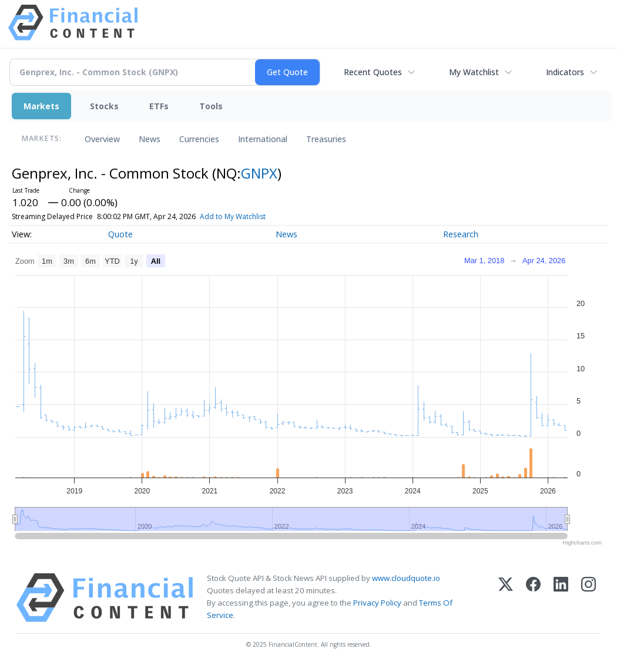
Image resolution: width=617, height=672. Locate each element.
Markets (41, 106)
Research (461, 234)
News (150, 139)
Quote (120, 234)
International (263, 139)
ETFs (159, 106)
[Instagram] (589, 598)
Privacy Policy (377, 603)
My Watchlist (474, 72)
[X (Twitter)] (506, 598)
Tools (211, 106)
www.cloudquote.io (406, 578)
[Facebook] (533, 598)
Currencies (199, 139)
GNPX (259, 173)
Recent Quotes (373, 72)
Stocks (104, 106)
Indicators (565, 72)
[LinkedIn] (561, 598)
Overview (102, 139)
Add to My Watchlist (254, 216)
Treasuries (326, 139)
